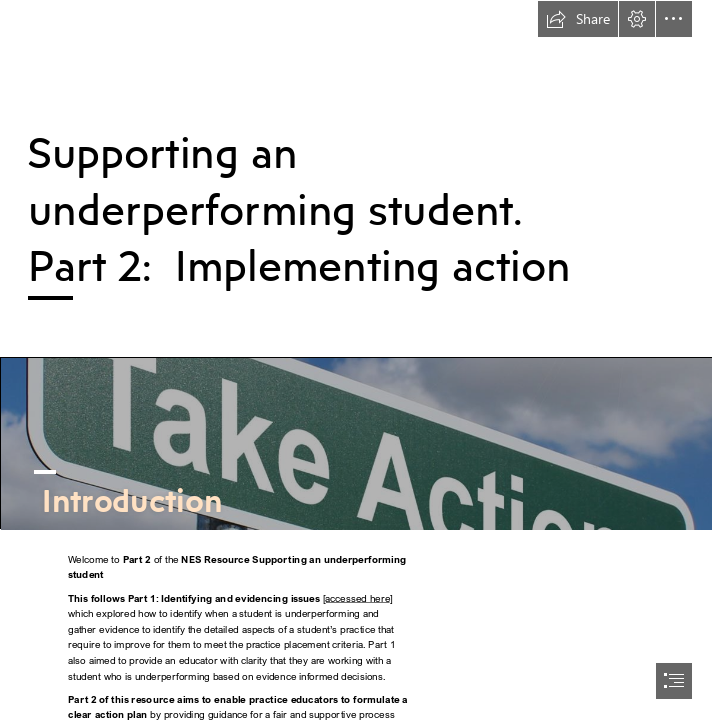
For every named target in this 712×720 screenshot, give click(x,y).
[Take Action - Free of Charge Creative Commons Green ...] (356, 443)
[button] (578, 19)
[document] (356, 360)
